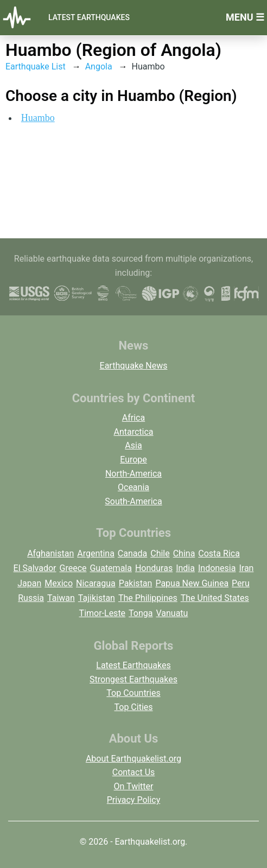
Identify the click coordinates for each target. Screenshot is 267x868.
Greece (73, 568)
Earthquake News (134, 366)
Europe (133, 460)
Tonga (141, 613)
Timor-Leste (103, 613)
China (184, 553)
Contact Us (134, 772)
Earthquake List (36, 66)
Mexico (59, 583)
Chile (160, 553)
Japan (29, 583)
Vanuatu (172, 613)
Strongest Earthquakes (133, 679)
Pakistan (136, 583)
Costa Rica (219, 553)
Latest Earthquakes (89, 17)
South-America (133, 501)
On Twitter (134, 786)
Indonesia (217, 568)
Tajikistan (97, 598)
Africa (133, 418)
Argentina (96, 553)
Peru (241, 583)
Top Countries (133, 693)
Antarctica (133, 432)
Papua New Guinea (192, 583)
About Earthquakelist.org (133, 759)
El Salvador (35, 568)
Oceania (133, 487)
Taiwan (61, 598)
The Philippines (148, 598)
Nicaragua (96, 583)
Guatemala (110, 568)
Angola (99, 66)
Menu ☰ (245, 17)
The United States (215, 598)
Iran (246, 568)
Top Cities (133, 707)
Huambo (38, 118)
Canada (132, 553)
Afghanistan (50, 553)
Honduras (154, 568)
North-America (133, 474)
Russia (31, 598)
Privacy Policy (134, 800)
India (185, 568)
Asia (133, 445)
